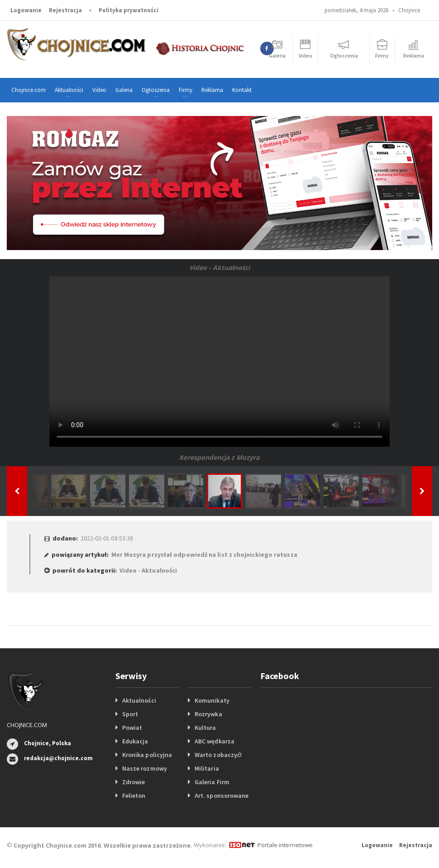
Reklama (212, 90)
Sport (130, 714)
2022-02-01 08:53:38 (107, 538)
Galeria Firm (212, 782)
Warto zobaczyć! (218, 755)
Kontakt (242, 90)
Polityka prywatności (129, 10)
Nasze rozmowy (144, 768)
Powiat (132, 728)
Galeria (124, 90)
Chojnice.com (29, 90)
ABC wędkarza (214, 741)
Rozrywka (208, 714)
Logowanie (26, 10)
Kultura (205, 728)
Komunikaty (212, 700)
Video (99, 90)
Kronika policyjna (147, 755)
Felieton (134, 796)
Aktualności (139, 700)
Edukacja (135, 741)
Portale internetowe (285, 845)
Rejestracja (65, 10)
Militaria (207, 768)
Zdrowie (134, 782)
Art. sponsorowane (221, 796)
